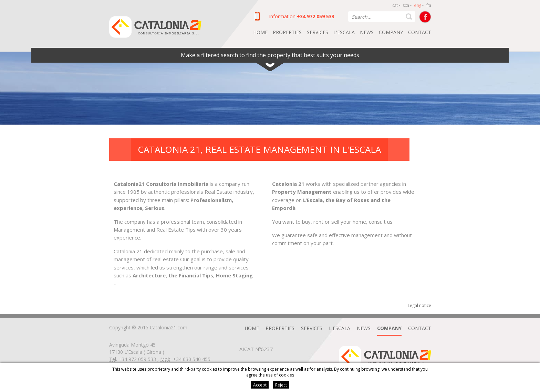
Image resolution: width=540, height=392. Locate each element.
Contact (420, 32)
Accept (260, 385)
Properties (287, 32)
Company (391, 32)
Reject (281, 385)
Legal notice (419, 305)
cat (395, 5)
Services (318, 32)
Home (260, 32)
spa (406, 5)
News (367, 32)
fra (429, 5)
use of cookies (280, 375)
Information (282, 16)
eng (418, 5)
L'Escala (344, 32)
